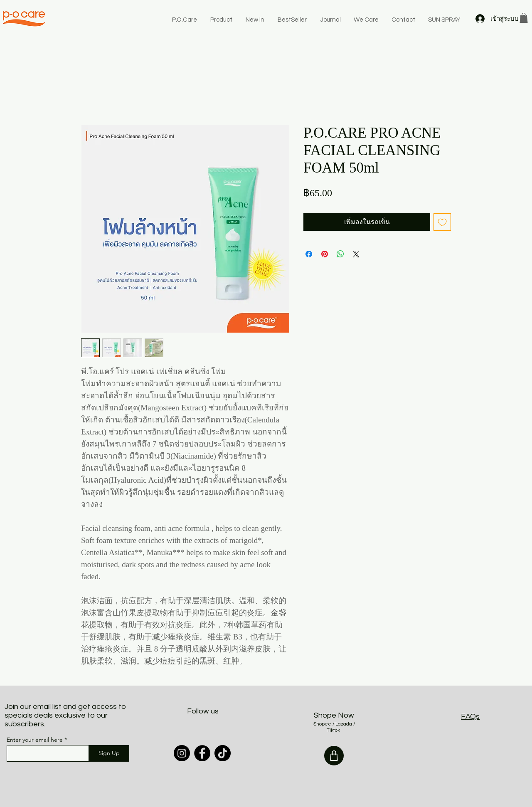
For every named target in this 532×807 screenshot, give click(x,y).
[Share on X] (356, 254)
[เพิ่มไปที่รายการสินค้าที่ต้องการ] (442, 222)
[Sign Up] (109, 753)
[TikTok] (223, 753)
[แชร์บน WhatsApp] (340, 254)
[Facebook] (202, 753)
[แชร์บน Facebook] (309, 254)
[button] (524, 18)
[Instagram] (182, 753)
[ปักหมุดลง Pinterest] (325, 254)
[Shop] (334, 756)
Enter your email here (35, 740)
